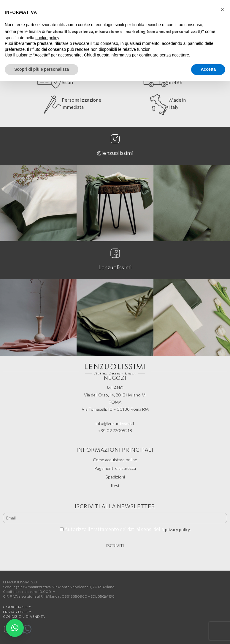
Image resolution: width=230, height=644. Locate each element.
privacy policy (177, 529)
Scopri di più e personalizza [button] (42, 69)
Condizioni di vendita (24, 616)
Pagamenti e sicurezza (115, 468)
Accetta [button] (208, 69)
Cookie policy (17, 607)
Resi (115, 485)
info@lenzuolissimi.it (115, 423)
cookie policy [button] (47, 38)
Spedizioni (115, 477)
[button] (15, 628)
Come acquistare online (115, 460)
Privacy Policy (17, 612)
